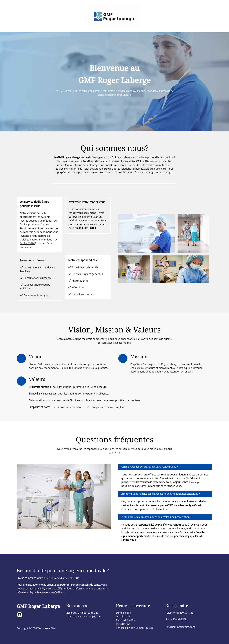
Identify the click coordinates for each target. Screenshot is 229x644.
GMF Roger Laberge (38, 606)
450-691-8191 (87, 228)
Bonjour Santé (180, 482)
